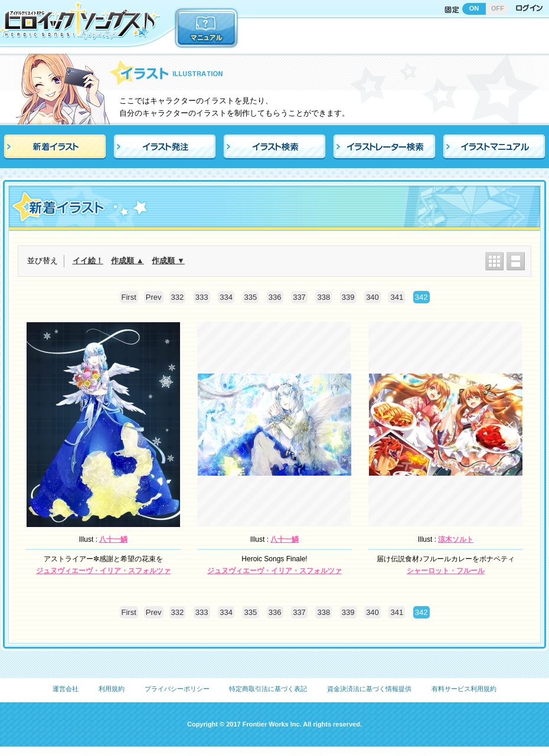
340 (372, 297)
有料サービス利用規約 (464, 689)
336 (275, 297)
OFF (498, 8)
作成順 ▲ (127, 261)
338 (323, 297)
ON (474, 8)
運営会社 (66, 689)
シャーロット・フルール (446, 571)
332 (178, 297)
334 (226, 297)
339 (348, 297)
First (129, 297)
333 (202, 297)
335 (251, 297)
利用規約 (112, 689)
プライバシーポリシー (177, 689)
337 (299, 297)
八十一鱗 (113, 539)
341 (397, 297)
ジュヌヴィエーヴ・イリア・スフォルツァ (103, 571)
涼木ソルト (456, 539)
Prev (154, 297)
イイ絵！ (88, 261)
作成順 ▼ (168, 261)
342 (421, 297)
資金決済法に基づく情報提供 (369, 689)
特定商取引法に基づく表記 (268, 689)
